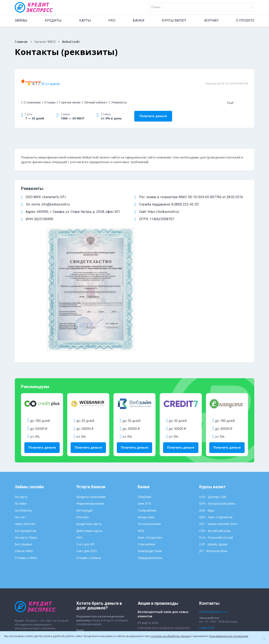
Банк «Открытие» (150, 445)
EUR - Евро (207, 418)
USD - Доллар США (213, 405)
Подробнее (207, 535)
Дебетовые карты (89, 438)
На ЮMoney (23, 418)
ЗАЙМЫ (21, 20)
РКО (112, 20)
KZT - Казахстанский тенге (218, 432)
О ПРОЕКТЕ (245, 20)
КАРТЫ (85, 20)
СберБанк (145, 405)
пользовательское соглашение (229, 636)
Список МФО (24, 459)
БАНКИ (139, 20)
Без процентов (25, 438)
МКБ (141, 438)
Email (80, 538)
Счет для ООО (87, 459)
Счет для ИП (85, 452)
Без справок (23, 452)
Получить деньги (153, 110)
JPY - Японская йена (213, 459)
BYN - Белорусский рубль (217, 411)
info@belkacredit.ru (56, 198)
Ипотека (82, 425)
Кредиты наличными (91, 405)
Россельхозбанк (149, 432)
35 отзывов (101, 80)
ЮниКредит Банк (150, 459)
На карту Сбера (26, 445)
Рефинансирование (90, 411)
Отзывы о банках (89, 465)
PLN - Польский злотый (216, 445)
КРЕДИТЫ (53, 20)
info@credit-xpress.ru (213, 520)
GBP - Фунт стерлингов (216, 425)
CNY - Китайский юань (215, 438)
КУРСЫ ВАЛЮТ (174, 20)
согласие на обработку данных (170, 636)
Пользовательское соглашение (156, 606)
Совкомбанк (146, 452)
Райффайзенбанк (150, 465)
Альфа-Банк (146, 425)
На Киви (20, 411)
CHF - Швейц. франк (213, 452)
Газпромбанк (147, 418)
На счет (20, 425)
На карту (21, 405)
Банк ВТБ (144, 411)
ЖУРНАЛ (211, 20)
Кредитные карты (89, 432)
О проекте (22, 565)
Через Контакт (25, 432)
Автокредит (85, 418)
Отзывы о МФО (26, 465)
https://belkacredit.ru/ (164, 206)
